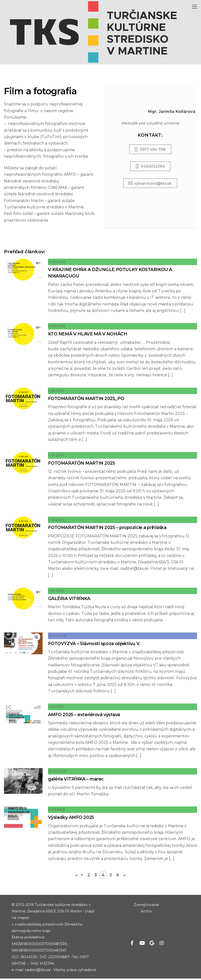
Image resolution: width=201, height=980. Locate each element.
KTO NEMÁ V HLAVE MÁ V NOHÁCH (89, 334)
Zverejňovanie (146, 906)
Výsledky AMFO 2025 (73, 818)
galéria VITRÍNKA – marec (77, 780)
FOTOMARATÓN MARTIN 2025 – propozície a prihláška (111, 528)
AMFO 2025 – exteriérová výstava (86, 716)
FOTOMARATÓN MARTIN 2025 (84, 464)
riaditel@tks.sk (38, 971)
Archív (146, 912)
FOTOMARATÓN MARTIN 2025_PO (89, 399)
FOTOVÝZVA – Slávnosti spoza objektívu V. (96, 644)
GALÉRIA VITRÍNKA (70, 599)
